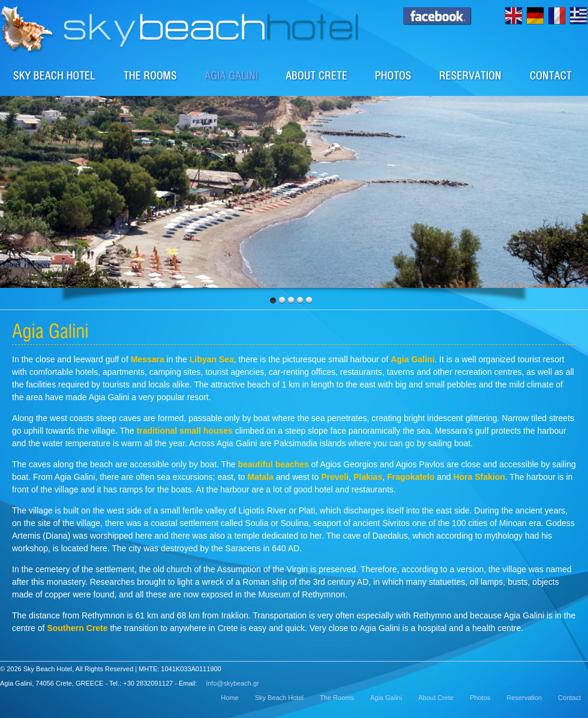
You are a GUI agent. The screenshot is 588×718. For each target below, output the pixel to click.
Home (229, 698)
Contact (551, 75)
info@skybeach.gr (233, 683)
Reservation (471, 75)
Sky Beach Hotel (55, 75)
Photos (394, 75)
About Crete (317, 75)
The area (232, 75)
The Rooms (337, 698)
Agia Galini (386, 698)
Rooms (151, 75)
